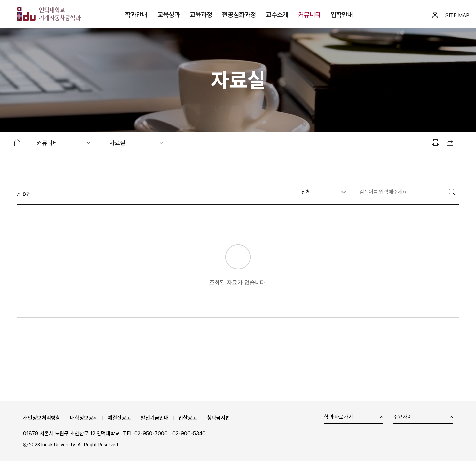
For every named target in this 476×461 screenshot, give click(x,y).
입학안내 (342, 15)
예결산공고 (119, 418)
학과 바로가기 (338, 417)
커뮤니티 (309, 15)
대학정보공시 (84, 418)
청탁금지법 (218, 418)
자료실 (117, 143)
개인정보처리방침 (42, 418)
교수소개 (277, 15)
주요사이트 (405, 417)
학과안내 (136, 15)
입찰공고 (188, 418)
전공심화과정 (239, 15)
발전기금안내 (155, 418)
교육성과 (169, 15)
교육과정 (201, 15)
